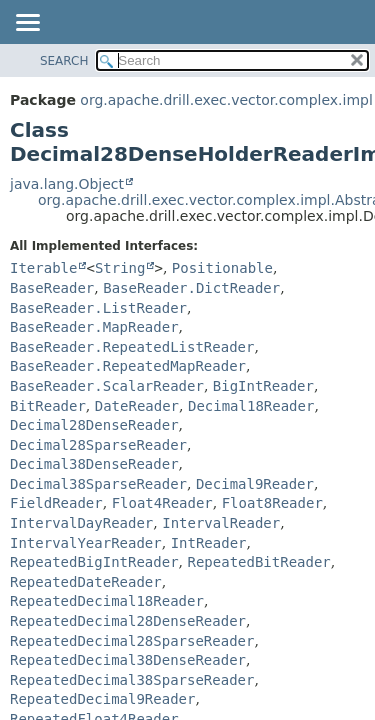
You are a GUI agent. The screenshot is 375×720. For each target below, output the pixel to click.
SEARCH (64, 61)
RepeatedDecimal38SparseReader (132, 680)
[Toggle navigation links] (27, 24)
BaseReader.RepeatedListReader (132, 347)
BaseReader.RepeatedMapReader (128, 366)
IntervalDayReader (81, 523)
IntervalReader (221, 523)
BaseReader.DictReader (191, 288)
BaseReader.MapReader (94, 327)
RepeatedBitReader (258, 562)
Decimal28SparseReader (98, 445)
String (120, 268)
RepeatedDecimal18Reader (107, 601)
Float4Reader (162, 503)
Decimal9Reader (255, 484)
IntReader (209, 543)
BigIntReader (263, 386)
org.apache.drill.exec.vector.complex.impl (226, 100)
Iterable (43, 268)
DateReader (137, 406)
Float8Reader (272, 503)
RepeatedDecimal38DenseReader (128, 660)
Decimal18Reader (251, 406)
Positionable (222, 268)
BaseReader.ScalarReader (107, 386)
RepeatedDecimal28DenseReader (128, 621)
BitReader (48, 406)
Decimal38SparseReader (98, 484)
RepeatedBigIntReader (94, 562)
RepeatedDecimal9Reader (102, 699)
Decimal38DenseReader (94, 464)
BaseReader (52, 288)
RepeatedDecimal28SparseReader (132, 641)
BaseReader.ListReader (98, 308)
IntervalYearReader (86, 543)
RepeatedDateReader (86, 582)
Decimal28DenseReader (94, 425)
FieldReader (56, 503)
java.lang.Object (67, 184)
